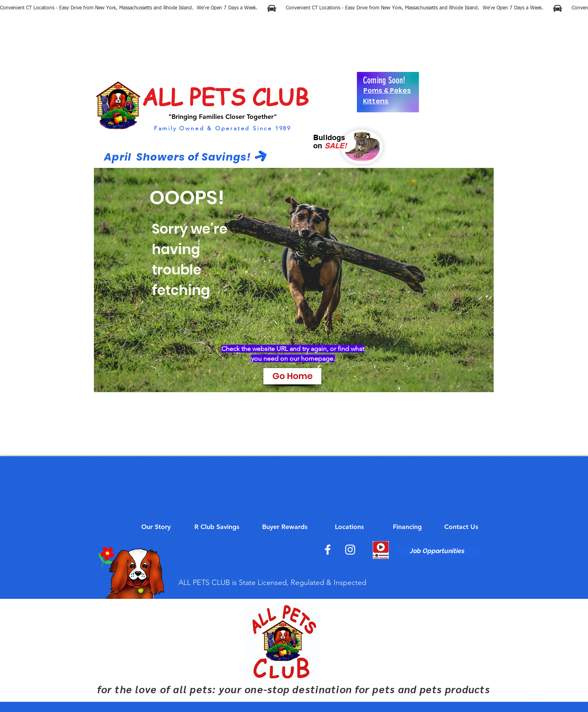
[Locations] (349, 527)
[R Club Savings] (217, 527)
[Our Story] (156, 527)
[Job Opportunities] (437, 551)
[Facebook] (328, 550)
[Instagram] (350, 550)
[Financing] (407, 527)
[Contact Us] (461, 527)
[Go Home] (292, 376)
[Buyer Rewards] (285, 527)
